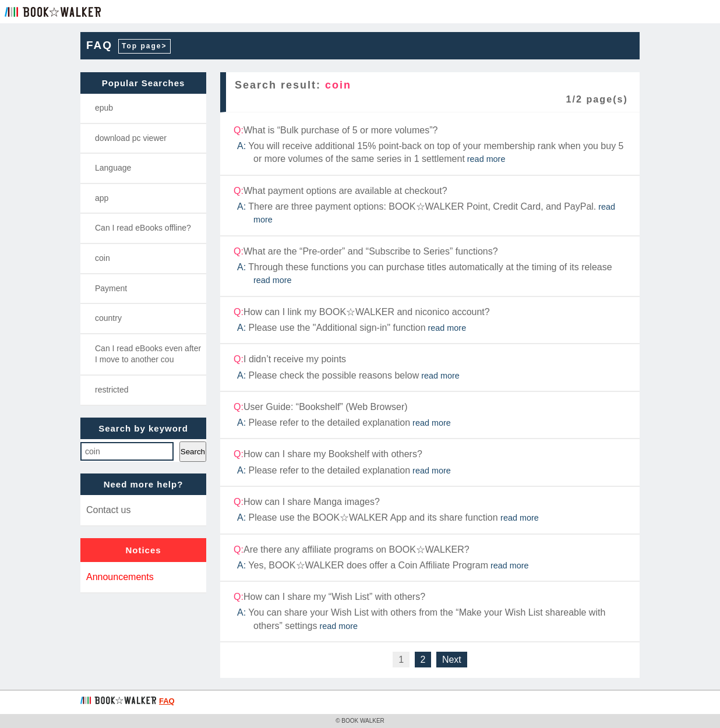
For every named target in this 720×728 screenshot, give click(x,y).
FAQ (99, 45)
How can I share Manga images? (431, 510)
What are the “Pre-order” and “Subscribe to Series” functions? (431, 266)
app (102, 198)
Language (113, 168)
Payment (111, 288)
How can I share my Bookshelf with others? (431, 462)
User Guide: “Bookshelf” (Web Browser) (431, 415)
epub (104, 108)
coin (103, 258)
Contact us (108, 510)
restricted (112, 390)
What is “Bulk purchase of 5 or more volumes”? (431, 145)
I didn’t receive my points (431, 367)
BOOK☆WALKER (53, 12)
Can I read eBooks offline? (143, 228)
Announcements (120, 577)
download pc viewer (131, 138)
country (108, 318)
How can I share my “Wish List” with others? (431, 612)
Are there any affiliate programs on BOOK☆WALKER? (431, 558)
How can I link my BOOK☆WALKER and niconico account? (431, 320)
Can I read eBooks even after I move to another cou (148, 354)
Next (452, 660)
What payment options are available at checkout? (431, 206)
